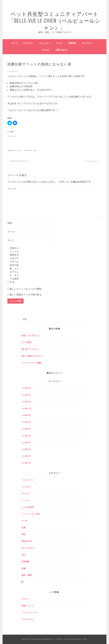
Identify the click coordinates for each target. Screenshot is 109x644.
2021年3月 (26, 388)
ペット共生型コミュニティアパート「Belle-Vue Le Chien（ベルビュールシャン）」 (55, 20)
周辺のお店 (27, 541)
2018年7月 (26, 422)
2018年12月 (27, 408)
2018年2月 (26, 456)
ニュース (26, 500)
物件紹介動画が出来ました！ (20, 161)
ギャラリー (87, 43)
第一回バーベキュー (31, 349)
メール (11, 232)
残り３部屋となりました (33, 356)
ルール (59, 43)
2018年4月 (26, 442)
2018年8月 (26, 415)
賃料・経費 (27, 575)
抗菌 (34, 151)
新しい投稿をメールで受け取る (26, 295)
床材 (30, 151)
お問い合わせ (61, 50)
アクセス (46, 50)
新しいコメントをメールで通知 (26, 289)
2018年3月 (26, 449)
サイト (11, 240)
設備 (18, 151)
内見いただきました (31, 335)
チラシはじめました (93, 161)
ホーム (15, 43)
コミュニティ (45, 43)
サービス (26, 493)
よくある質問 (28, 507)
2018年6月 (26, 429)
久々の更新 (27, 342)
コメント (12, 188)
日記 (24, 555)
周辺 (24, 534)
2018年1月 (26, 463)
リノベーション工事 (31, 514)
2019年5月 (26, 402)
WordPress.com (79, 639)
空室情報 (26, 562)
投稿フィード (28, 606)
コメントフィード (30, 612)
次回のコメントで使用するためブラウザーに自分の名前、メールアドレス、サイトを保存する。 (14, 265)
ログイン (26, 599)
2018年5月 (26, 436)
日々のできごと (29, 548)
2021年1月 (26, 395)
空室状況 (72, 43)
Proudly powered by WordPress (38, 639)
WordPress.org (28, 619)
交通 (24, 528)
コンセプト (28, 43)
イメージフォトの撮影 (32, 363)
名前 (10, 223)
